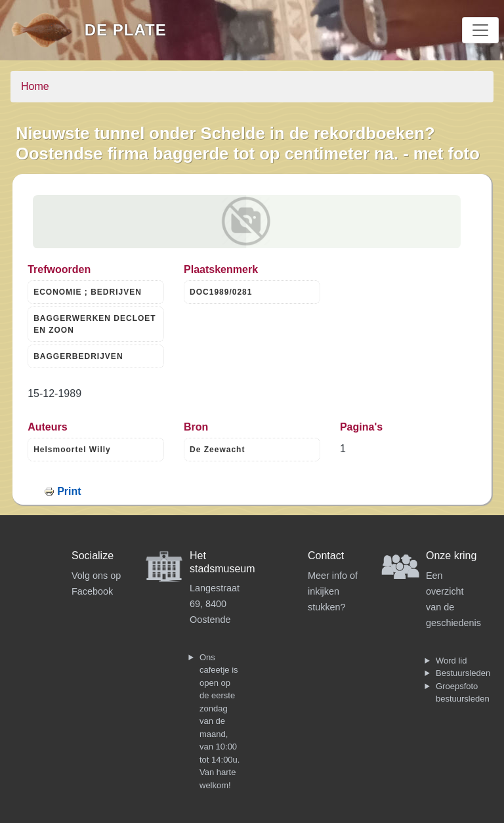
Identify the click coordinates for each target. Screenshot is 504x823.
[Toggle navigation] (480, 30)
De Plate (126, 30)
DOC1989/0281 (221, 292)
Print (69, 491)
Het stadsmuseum (222, 562)
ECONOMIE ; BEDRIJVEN (88, 292)
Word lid (451, 661)
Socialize (93, 556)
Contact (326, 556)
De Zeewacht (217, 450)
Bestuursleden (463, 673)
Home (35, 86)
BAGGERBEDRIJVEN (78, 356)
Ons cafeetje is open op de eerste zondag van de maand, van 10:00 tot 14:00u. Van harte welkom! (220, 721)
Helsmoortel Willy (72, 450)
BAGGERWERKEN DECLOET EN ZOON (94, 324)
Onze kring (451, 556)
